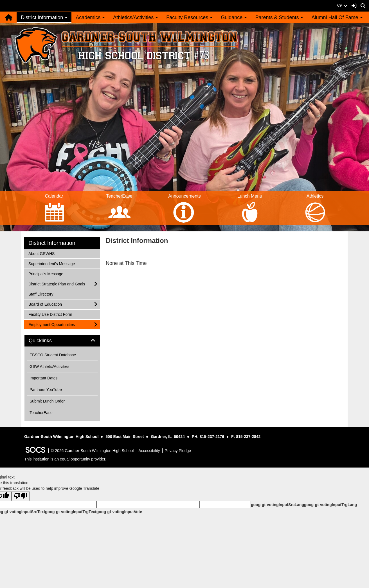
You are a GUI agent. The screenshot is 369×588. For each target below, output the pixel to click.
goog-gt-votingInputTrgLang (330, 505)
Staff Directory (41, 294)
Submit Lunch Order (47, 401)
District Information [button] (44, 17)
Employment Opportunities (51, 324)
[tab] (62, 341)
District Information (52, 243)
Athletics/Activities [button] (135, 17)
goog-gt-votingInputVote (119, 512)
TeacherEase (41, 413)
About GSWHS (41, 253)
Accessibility (149, 451)
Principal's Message (46, 273)
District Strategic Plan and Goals (57, 284)
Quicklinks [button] (47, 341)
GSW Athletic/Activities (49, 366)
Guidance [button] (234, 17)
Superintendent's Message (51, 263)
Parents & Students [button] (279, 17)
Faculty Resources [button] (189, 17)
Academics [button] (90, 17)
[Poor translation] (21, 496)
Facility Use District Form (50, 314)
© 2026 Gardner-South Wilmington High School (92, 451)
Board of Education (45, 304)
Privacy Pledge (178, 451)
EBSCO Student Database (53, 355)
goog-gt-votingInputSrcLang (277, 505)
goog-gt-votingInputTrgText (71, 512)
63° (342, 6)
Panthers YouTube (46, 390)
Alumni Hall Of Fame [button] (337, 17)
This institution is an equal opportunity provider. (65, 459)
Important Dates (44, 378)
